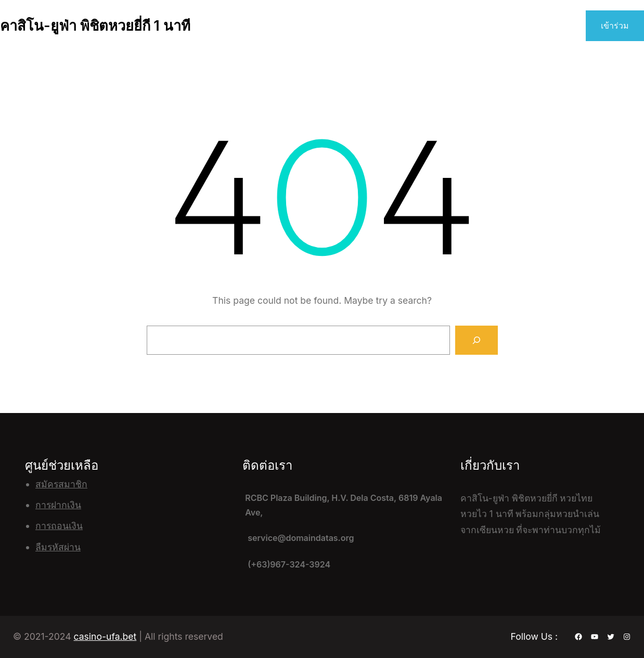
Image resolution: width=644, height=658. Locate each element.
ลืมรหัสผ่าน (58, 547)
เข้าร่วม (615, 25)
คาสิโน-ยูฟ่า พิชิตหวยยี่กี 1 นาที (95, 26)
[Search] (476, 340)
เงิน (74, 505)
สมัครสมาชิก (61, 484)
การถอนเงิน (59, 526)
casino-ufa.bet (105, 636)
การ (43, 505)
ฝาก (59, 505)
